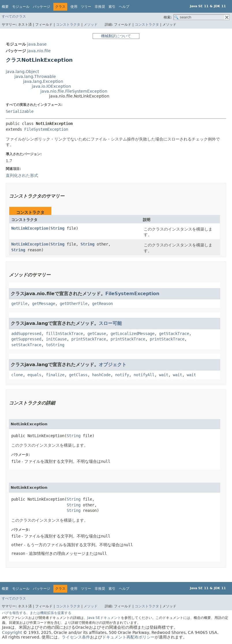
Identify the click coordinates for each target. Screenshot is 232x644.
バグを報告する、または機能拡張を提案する (37, 613)
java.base (37, 44)
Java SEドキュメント (104, 618)
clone (17, 375)
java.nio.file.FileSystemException (74, 91)
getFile (19, 304)
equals (34, 375)
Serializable (20, 111)
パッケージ (42, 7)
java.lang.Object (22, 72)
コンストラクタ (68, 25)
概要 (5, 7)
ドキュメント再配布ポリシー (128, 637)
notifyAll (144, 375)
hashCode (101, 375)
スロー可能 (110, 323)
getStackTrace (174, 334)
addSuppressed (26, 334)
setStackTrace (26, 345)
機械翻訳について (116, 36)
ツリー (86, 7)
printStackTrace (89, 339)
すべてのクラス (14, 16)
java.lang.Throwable (35, 76)
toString (55, 345)
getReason (102, 304)
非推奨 (100, 7)
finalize (55, 375)
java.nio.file (39, 51)
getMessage (44, 304)
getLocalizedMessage (132, 334)
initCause (56, 339)
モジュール (21, 7)
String (57, 228)
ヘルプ (124, 7)
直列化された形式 (22, 175)
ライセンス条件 (76, 637)
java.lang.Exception (43, 81)
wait (164, 375)
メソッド (91, 25)
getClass (78, 375)
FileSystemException (46, 129)
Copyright (12, 632)
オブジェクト (113, 365)
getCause (97, 334)
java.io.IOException (51, 86)
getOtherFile (74, 304)
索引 (112, 7)
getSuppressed (26, 339)
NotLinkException (30, 228)
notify (122, 375)
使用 (74, 7)
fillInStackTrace (64, 334)
